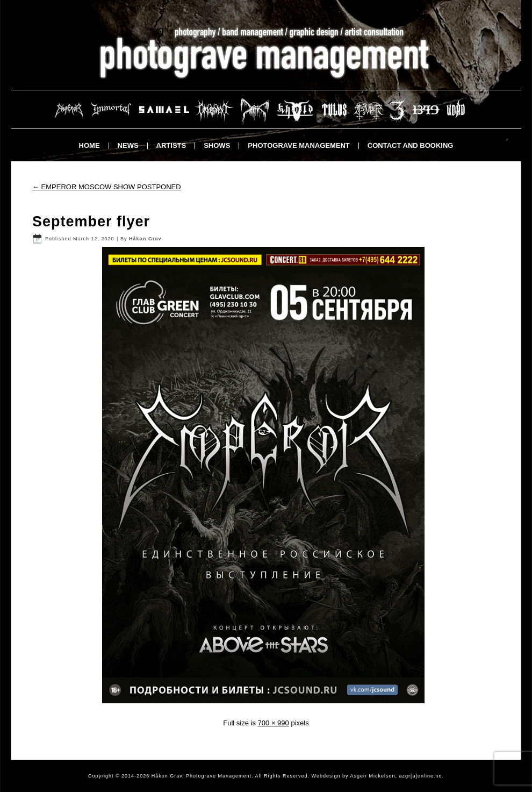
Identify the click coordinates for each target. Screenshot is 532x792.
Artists (171, 145)
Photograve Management (299, 145)
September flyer (91, 222)
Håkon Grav (145, 239)
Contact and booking (411, 145)
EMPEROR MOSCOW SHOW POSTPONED (107, 187)
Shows (217, 145)
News (128, 145)
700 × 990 (274, 723)
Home (89, 145)
